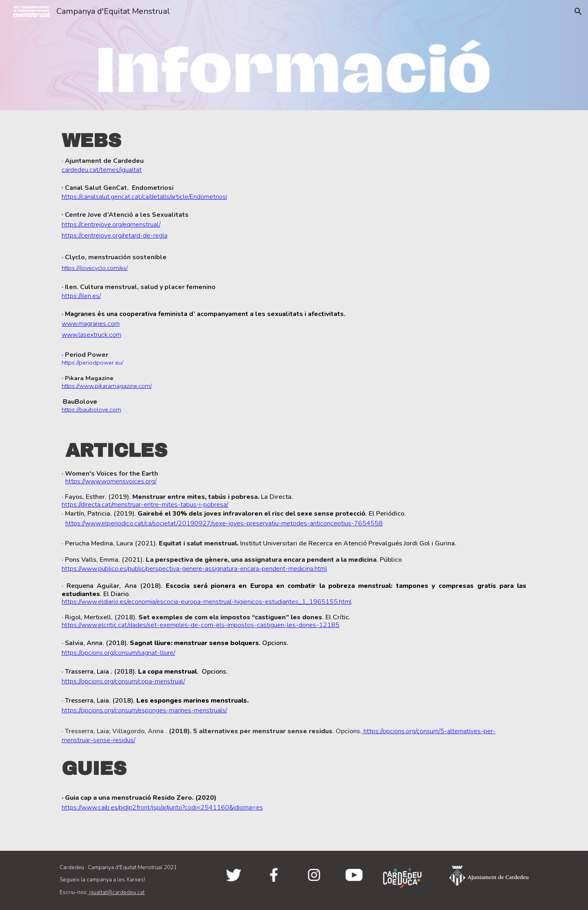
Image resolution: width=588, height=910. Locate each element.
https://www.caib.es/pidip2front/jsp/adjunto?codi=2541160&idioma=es (162, 808)
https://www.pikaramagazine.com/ (107, 386)
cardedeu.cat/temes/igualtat (102, 170)
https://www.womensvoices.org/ (111, 481)
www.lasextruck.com (91, 335)
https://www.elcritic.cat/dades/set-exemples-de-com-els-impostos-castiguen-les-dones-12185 (200, 625)
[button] (578, 11)
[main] (294, 268)
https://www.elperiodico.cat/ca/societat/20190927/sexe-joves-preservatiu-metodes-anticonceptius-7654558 (224, 523)
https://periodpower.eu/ (92, 363)
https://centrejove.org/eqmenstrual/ (111, 225)
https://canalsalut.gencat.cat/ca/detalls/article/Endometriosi (144, 197)
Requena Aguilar (93, 586)
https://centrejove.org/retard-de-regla (115, 236)
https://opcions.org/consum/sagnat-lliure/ (118, 653)
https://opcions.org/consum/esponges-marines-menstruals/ (144, 710)
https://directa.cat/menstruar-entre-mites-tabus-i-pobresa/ (145, 505)
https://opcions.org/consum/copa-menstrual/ (123, 681)
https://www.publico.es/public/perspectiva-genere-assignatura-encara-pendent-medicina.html (194, 569)
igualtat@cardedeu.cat (116, 892)
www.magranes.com (91, 324)
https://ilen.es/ (81, 296)
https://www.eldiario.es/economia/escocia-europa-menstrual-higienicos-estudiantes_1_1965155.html (207, 602)
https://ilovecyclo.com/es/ (95, 268)
